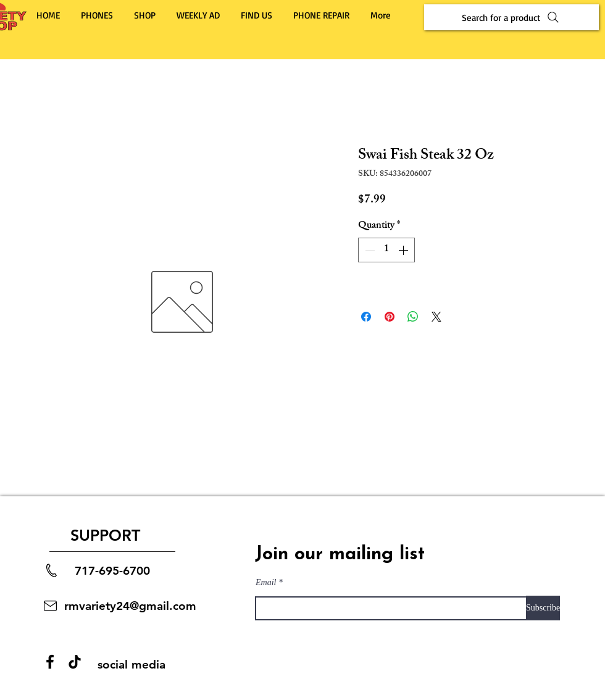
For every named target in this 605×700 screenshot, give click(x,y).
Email (266, 583)
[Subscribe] (543, 608)
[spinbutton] (386, 250)
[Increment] (404, 250)
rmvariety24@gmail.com (130, 606)
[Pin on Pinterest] (390, 317)
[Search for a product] (511, 17)
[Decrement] (369, 250)
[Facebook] (50, 662)
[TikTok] (75, 662)
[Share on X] (436, 317)
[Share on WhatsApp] (413, 317)
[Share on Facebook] (366, 317)
